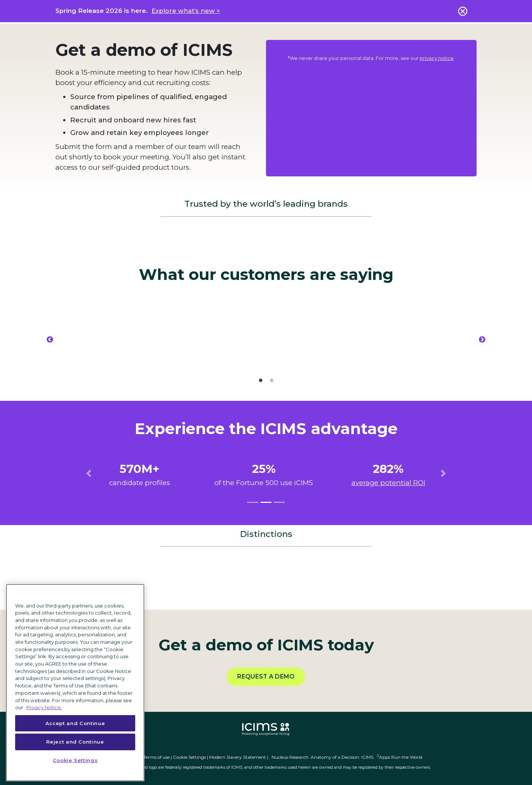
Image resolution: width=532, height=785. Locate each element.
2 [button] (272, 380)
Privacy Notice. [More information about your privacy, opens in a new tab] (44, 707)
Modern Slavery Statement (238, 757)
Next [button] (482, 340)
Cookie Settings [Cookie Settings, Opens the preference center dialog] (75, 760)
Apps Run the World (400, 757)
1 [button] (260, 380)
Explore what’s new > (186, 11)
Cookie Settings (189, 757)
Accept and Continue (75, 723)
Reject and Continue (75, 742)
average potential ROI (391, 483)
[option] (126, 340)
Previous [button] (50, 340)
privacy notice (437, 58)
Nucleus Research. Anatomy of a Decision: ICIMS (323, 757)
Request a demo (266, 676)
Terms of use (156, 757)
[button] (89, 473)
